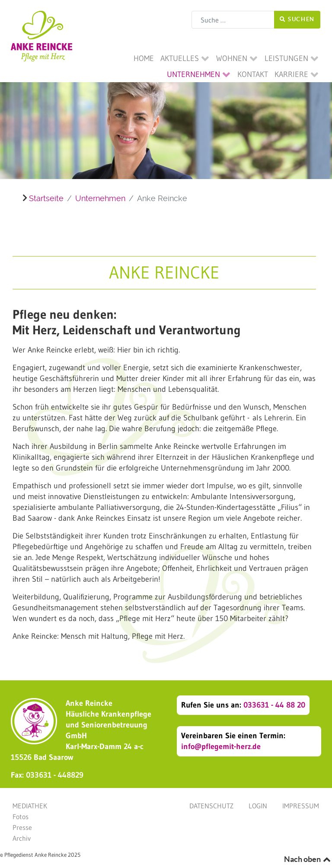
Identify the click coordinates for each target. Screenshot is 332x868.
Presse (22, 827)
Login (258, 806)
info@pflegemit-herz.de (221, 746)
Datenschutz (211, 806)
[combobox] (233, 20)
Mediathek (30, 806)
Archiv (22, 838)
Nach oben (308, 859)
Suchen (297, 19)
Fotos (21, 817)
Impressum (301, 806)
